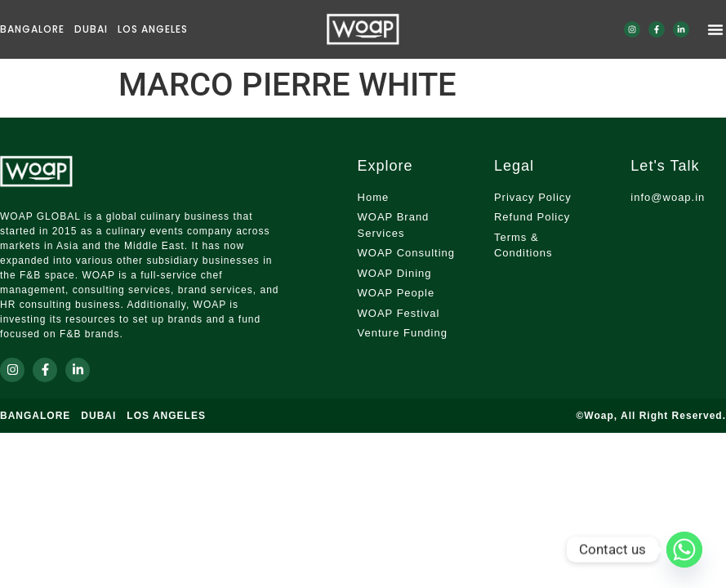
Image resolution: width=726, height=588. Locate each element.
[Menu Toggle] (715, 29)
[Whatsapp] (684, 550)
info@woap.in (668, 197)
